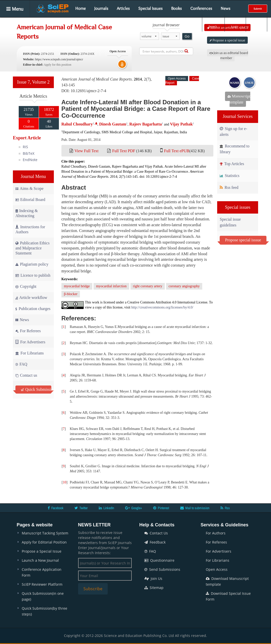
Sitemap (154, 588)
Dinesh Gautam (113, 124)
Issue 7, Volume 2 (33, 82)
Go (187, 36)
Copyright (26, 286)
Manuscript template (239, 99)
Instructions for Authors (30, 229)
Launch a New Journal (40, 560)
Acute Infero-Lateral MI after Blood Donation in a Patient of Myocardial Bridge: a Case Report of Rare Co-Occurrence (136, 109)
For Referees (28, 331)
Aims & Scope (29, 188)
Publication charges (33, 309)
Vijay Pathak (181, 124)
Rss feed (229, 187)
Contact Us (156, 533)
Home (81, 8)
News (225, 8)
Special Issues (150, 8)
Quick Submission (36, 389)
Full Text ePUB (177, 151)
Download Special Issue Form (228, 596)
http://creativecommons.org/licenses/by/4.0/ (162, 307)
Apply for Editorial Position (44, 542)
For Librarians (30, 353)
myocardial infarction (111, 286)
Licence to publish (33, 275)
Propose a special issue (227, 40)
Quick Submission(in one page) (43, 596)
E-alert (256, 23)
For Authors (216, 533)
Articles (123, 8)
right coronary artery (148, 286)
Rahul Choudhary (77, 124)
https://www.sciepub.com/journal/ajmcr (59, 59)
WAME (235, 83)
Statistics (230, 176)
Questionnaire (159, 560)
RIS (25, 147)
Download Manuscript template (227, 581)
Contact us (26, 375)
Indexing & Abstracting (27, 213)
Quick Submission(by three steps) (44, 611)
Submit (258, 9)
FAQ (21, 364)
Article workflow (31, 298)
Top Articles (232, 164)
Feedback (155, 542)
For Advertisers (30, 342)
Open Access (217, 569)
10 (64, 482)
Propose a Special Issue (42, 551)
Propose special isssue (243, 240)
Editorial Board (30, 200)
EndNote (30, 160)
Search (213, 23)
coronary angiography (184, 286)
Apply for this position (58, 65)
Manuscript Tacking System (45, 533)
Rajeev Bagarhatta (146, 124)
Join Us (153, 578)
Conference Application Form (42, 572)
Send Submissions (162, 569)
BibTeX (29, 153)
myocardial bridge (77, 286)
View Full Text (86, 151)
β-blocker (71, 294)
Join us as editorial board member (229, 55)
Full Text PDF (124, 151)
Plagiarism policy (32, 264)
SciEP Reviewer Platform (42, 584)
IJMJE (249, 83)
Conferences (201, 8)
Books (176, 8)
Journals (101, 8)
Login (235, 23)
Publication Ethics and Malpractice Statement (32, 248)
